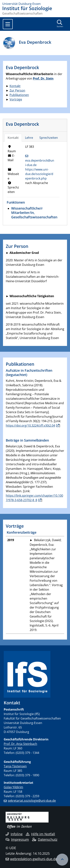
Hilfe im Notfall (40, 834)
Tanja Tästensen (15, 766)
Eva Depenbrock (22, 124)
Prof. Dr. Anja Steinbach (20, 744)
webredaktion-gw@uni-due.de (34, 859)
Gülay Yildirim (13, 787)
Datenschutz (45, 839)
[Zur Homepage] (35, 4)
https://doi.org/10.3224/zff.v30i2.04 (30, 426)
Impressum (17, 839)
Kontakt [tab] (13, 138)
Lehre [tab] (29, 138)
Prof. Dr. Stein (43, 78)
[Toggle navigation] (8, 24)
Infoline (14, 834)
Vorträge (16, 99)
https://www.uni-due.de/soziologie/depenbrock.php (39, 174)
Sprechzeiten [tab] (49, 138)
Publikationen (19, 95)
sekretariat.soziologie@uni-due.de (32, 801)
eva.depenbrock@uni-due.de (40, 163)
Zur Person (17, 90)
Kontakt (15, 86)
